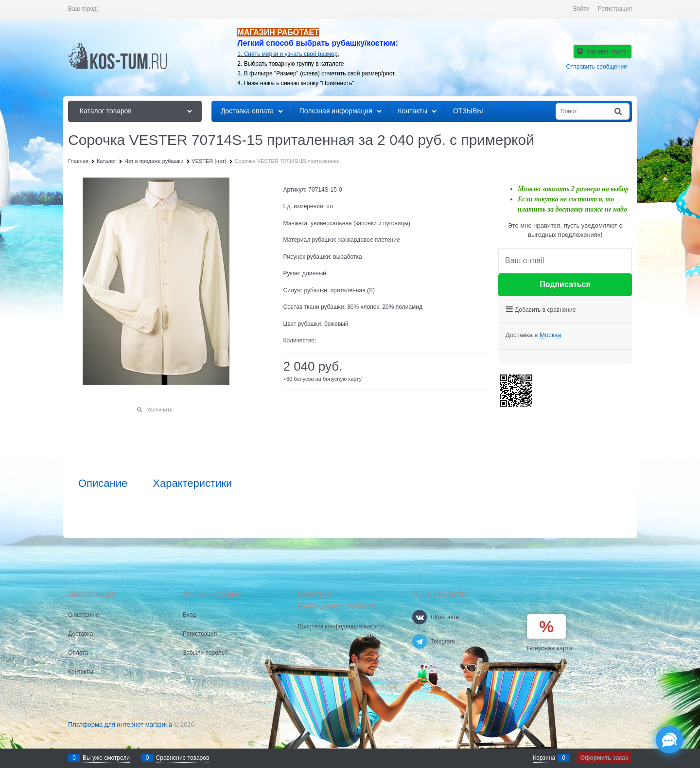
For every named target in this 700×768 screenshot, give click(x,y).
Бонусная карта (550, 648)
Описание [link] (103, 483)
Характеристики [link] (192, 483)
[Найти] (619, 112)
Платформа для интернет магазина (120, 724)
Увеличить (160, 410)
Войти (581, 9)
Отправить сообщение (596, 67)
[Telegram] (420, 642)
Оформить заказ (604, 758)
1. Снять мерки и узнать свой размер (287, 54)
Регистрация (615, 9)
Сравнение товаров (183, 758)
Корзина (544, 758)
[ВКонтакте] (420, 617)
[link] (550, 335)
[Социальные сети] (669, 740)
